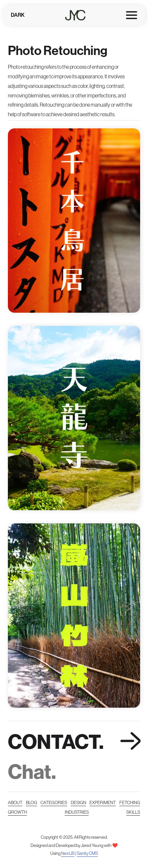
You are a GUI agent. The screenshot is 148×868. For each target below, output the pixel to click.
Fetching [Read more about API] (130, 802)
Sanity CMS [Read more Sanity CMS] (87, 853)
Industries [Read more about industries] (77, 812)
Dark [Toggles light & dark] (18, 15)
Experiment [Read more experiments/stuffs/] (103, 802)
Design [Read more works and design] (78, 802)
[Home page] (75, 15)
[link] (74, 756)
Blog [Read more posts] (32, 802)
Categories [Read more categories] (54, 802)
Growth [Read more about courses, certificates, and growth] (17, 812)
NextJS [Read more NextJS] (68, 853)
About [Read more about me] (15, 802)
